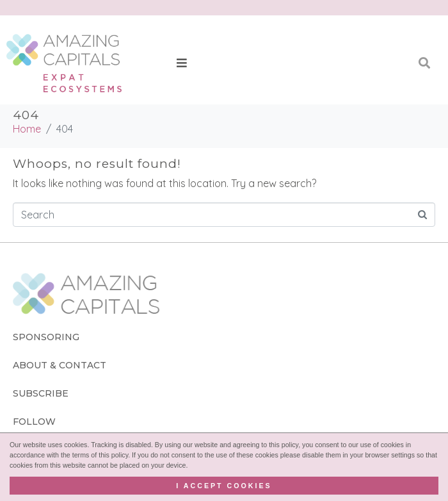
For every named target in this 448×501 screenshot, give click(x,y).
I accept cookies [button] (224, 486)
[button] (182, 63)
